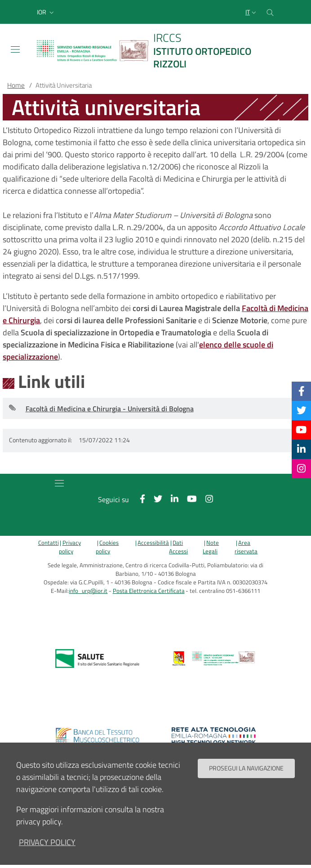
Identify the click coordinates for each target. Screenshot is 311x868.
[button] (46, 12)
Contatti (49, 543)
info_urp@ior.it (88, 591)
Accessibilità (153, 543)
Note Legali (211, 547)
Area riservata (246, 547)
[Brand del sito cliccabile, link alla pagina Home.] (155, 51)
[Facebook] (302, 391)
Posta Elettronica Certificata (149, 591)
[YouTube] (301, 430)
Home (16, 85)
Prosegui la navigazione (246, 768)
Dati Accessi (178, 547)
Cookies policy (107, 547)
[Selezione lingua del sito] (252, 12)
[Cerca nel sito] (270, 12)
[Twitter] (302, 410)
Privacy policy (70, 547)
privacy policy (47, 842)
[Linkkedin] (301, 449)
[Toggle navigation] (15, 49)
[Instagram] (301, 468)
